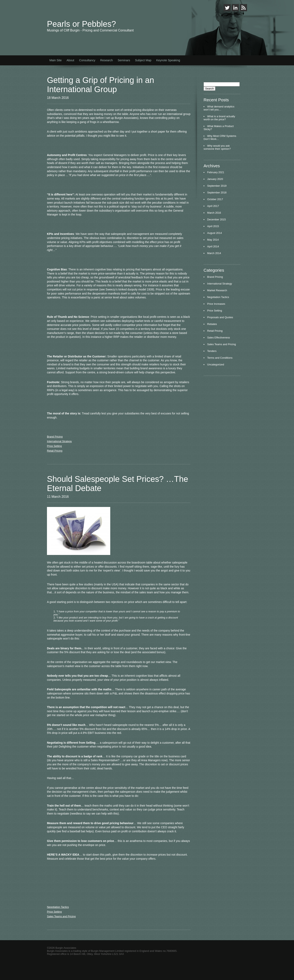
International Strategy (59, 441)
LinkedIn (235, 8)
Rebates (212, 324)
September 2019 (217, 186)
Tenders (212, 351)
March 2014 (214, 253)
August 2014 (215, 233)
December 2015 (217, 219)
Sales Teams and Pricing (61, 916)
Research (107, 60)
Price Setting (54, 446)
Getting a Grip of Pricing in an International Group (101, 85)
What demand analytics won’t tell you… (219, 108)
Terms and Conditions (220, 358)
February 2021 (216, 172)
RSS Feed (243, 8)
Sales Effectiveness (219, 338)
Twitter (227, 8)
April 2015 (213, 226)
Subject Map (143, 60)
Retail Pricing (55, 451)
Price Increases (216, 304)
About (70, 60)
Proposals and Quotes (220, 317)
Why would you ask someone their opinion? (217, 147)
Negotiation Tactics (58, 907)
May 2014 (213, 240)
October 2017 (215, 199)
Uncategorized (216, 364)
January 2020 (215, 179)
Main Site (56, 60)
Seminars (124, 60)
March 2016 (214, 213)
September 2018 (217, 193)
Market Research (217, 290)
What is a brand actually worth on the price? (219, 118)
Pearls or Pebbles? (81, 24)
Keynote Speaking (168, 60)
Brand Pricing (55, 437)
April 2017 (213, 206)
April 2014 (213, 246)
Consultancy (87, 60)
